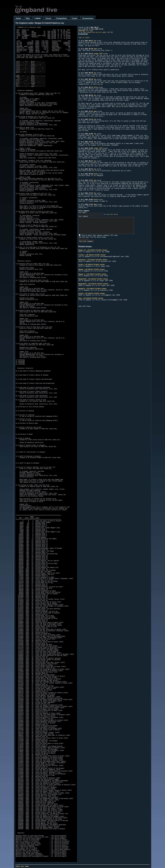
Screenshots (88, 18)
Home (18, 18)
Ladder (38, 18)
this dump (86, 31)
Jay (95, 41)
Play (28, 18)
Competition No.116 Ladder (96, 32)
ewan (95, 49)
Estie (96, 87)
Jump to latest (84, 37)
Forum (48, 18)
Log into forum (112, 214)
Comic (75, 18)
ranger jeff (98, 54)
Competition (62, 18)
